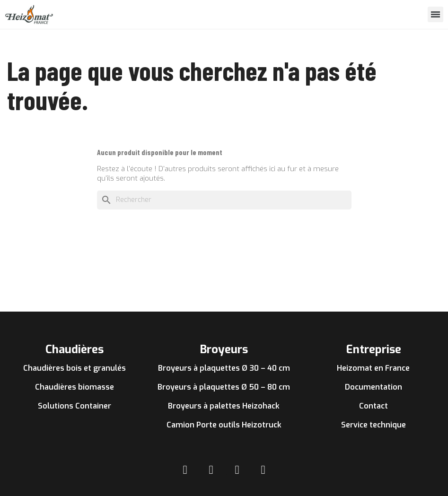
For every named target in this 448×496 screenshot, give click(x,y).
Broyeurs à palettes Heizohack (224, 406)
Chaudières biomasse (75, 387)
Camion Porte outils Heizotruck (224, 425)
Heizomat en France (373, 368)
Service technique (373, 425)
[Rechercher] (224, 200)
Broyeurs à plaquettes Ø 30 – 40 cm (224, 368)
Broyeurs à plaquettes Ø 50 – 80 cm (224, 387)
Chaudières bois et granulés (75, 368)
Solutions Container (75, 406)
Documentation (373, 387)
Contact (373, 406)
